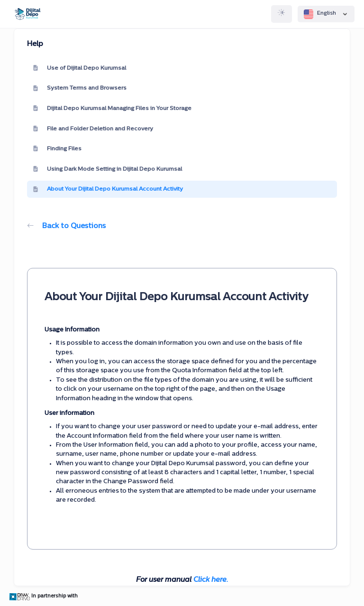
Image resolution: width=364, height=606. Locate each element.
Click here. (211, 580)
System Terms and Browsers (80, 89)
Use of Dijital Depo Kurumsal (79, 68)
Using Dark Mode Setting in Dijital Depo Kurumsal (107, 169)
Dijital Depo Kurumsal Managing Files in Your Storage (112, 109)
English (326, 14)
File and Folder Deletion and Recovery (93, 129)
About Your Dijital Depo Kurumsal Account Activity (108, 190)
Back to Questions (66, 226)
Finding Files (57, 149)
